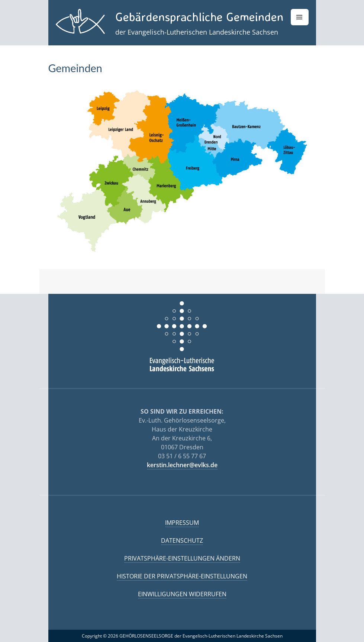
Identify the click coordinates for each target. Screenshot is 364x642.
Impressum (182, 523)
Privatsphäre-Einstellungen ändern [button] (182, 558)
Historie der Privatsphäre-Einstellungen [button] (182, 576)
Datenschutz (182, 540)
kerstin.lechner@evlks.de (182, 465)
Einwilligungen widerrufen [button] (182, 594)
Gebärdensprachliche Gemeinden (199, 17)
